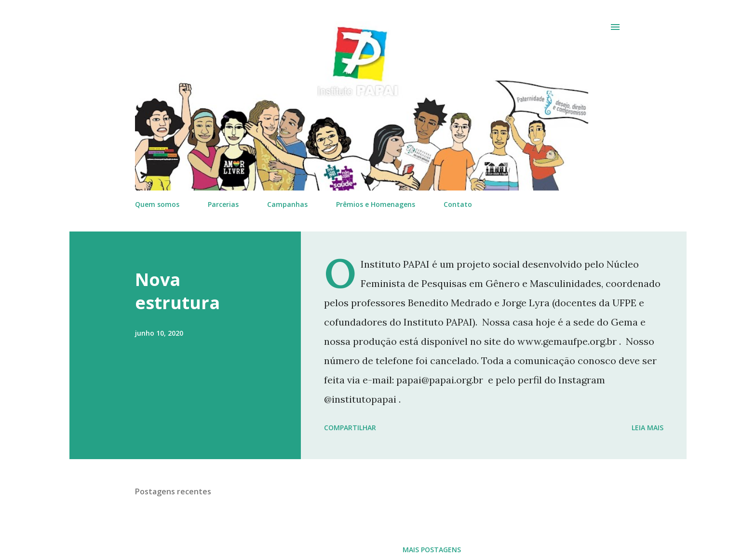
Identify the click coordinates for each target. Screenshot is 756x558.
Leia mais (648, 428)
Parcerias (223, 204)
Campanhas (287, 204)
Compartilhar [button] (350, 428)
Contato (458, 204)
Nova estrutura (177, 291)
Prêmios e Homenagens (376, 204)
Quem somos (157, 204)
